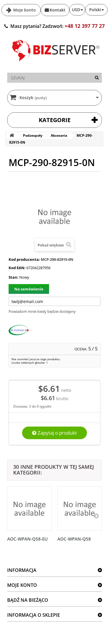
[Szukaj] (97, 78)
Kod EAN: (17, 268)
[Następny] (96, 516)
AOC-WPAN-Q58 (74, 539)
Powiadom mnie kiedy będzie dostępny (42, 311)
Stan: (13, 277)
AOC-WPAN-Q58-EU (27, 539)
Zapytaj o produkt (54, 433)
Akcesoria (59, 135)
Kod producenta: (24, 259)
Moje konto (24, 10)
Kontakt (58, 10)
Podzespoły (33, 135)
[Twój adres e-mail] (54, 301)
